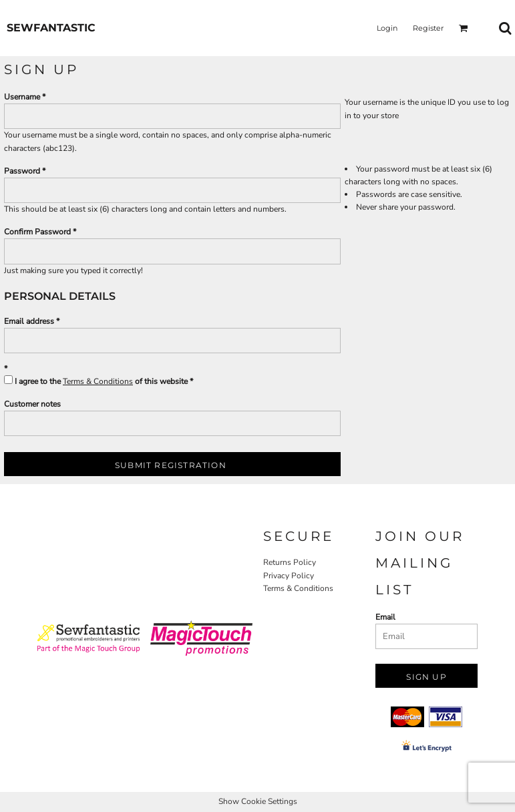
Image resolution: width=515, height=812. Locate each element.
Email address (29, 321)
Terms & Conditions (98, 381)
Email (385, 617)
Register (428, 28)
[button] (464, 28)
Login (387, 28)
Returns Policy (290, 562)
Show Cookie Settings (258, 801)
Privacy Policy (289, 576)
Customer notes (32, 404)
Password (22, 171)
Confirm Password (37, 232)
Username (22, 97)
